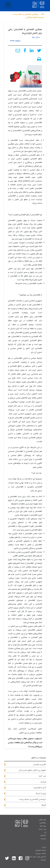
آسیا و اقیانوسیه (40, 788)
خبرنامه (43, 839)
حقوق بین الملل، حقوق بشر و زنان (32, 770)
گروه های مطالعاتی (43, 821)
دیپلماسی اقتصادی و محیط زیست (26, 14)
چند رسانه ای (42, 831)
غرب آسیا (42, 776)
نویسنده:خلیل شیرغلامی (35, 17)
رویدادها (43, 826)
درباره (44, 847)
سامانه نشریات (41, 854)
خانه (43, 14)
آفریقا (44, 805)
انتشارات (43, 836)
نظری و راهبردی (40, 764)
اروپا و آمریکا (41, 794)
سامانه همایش (41, 850)
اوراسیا (43, 782)
